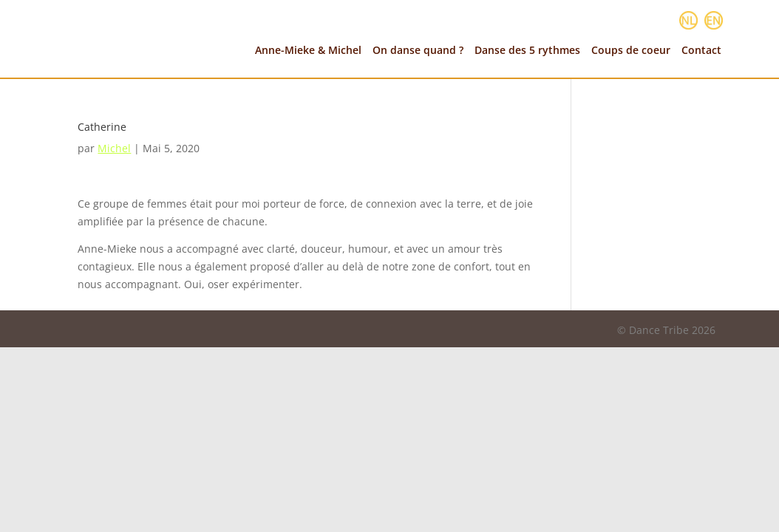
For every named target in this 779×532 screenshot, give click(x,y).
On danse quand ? (418, 50)
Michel (114, 148)
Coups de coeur (631, 50)
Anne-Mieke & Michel (308, 50)
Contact (701, 50)
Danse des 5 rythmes (527, 50)
